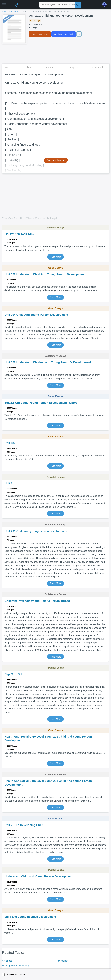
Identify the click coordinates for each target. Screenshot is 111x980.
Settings (73, 67)
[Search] (78, 5)
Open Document (40, 34)
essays (15, 11)
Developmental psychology (16, 966)
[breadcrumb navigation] (55, 12)
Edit (28, 67)
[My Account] (106, 5)
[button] (4, 4)
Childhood (7, 961)
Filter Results (100, 67)
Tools (49, 67)
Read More (55, 257)
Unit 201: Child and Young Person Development (46, 11)
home (5, 11)
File (8, 67)
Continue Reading (56, 160)
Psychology (62, 961)
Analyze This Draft (64, 34)
